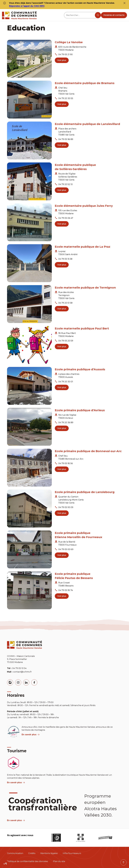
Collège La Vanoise (69, 42)
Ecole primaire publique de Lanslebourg (85, 492)
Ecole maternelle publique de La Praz (83, 247)
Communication (15, 853)
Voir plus (62, 60)
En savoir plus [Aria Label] (16, 820)
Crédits (32, 853)
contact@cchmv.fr (22, 672)
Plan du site (59, 861)
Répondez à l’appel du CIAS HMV (27, 6)
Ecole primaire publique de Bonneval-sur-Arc (88, 451)
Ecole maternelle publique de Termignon (85, 288)
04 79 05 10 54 (19, 668)
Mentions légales (49, 853)
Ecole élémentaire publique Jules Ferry (84, 206)
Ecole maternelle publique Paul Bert (82, 328)
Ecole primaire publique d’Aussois (80, 369)
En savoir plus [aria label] (31, 735)
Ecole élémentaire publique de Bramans (85, 83)
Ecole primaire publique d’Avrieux (80, 410)
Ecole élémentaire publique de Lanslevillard (87, 124)
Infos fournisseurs (72, 853)
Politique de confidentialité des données (28, 861)
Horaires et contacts (114, 15)
